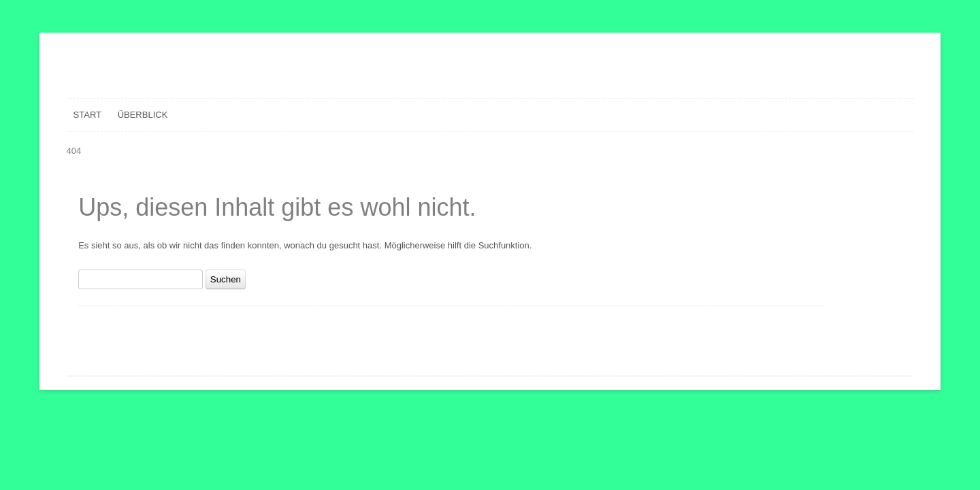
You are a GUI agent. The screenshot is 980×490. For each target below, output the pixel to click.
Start (87, 115)
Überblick (143, 115)
